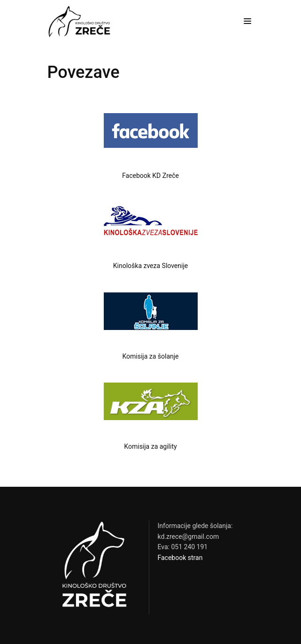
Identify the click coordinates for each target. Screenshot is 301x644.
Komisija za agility (150, 446)
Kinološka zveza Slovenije (150, 266)
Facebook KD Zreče (150, 176)
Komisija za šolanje (150, 356)
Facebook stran (180, 558)
